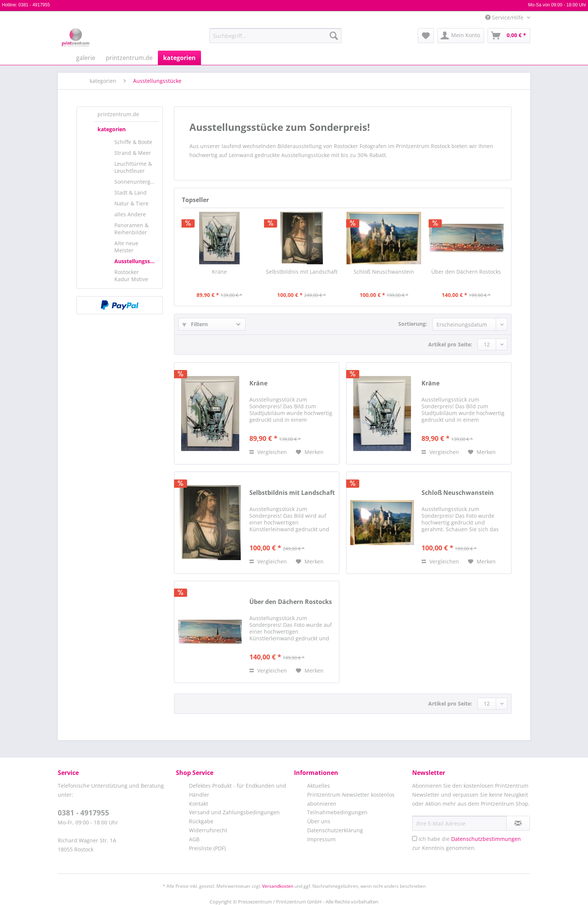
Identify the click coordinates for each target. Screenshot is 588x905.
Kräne (219, 272)
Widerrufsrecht (208, 830)
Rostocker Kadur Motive (131, 276)
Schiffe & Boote (133, 142)
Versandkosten (278, 886)
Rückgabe (201, 821)
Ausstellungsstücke (136, 261)
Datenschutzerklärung (335, 830)
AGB (194, 839)
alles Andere (130, 214)
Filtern (195, 324)
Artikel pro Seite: (450, 344)
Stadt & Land (130, 193)
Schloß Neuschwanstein (384, 272)
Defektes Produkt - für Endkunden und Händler (238, 790)
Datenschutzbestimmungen (486, 839)
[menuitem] (275, 39)
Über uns (319, 821)
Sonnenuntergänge (136, 182)
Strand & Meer (133, 153)
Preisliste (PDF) (207, 848)
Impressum (321, 839)
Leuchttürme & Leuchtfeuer (133, 167)
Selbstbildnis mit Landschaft (302, 272)
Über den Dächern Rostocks (466, 272)
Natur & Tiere (131, 203)
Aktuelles (319, 786)
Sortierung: (413, 324)
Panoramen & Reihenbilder (131, 229)
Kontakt (199, 804)
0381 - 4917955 (34, 5)
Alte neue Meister (126, 247)
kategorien (112, 129)
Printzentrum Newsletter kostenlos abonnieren (351, 799)
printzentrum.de (118, 114)
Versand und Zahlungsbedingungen (234, 812)
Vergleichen (268, 452)
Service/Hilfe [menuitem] (505, 17)
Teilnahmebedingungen (337, 812)
